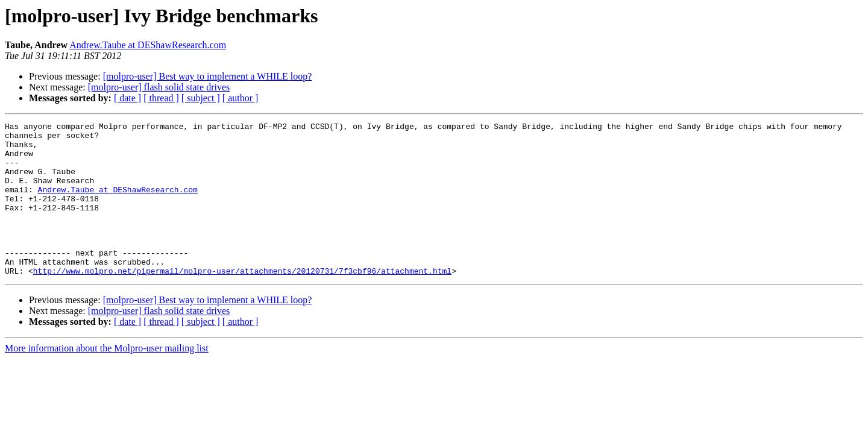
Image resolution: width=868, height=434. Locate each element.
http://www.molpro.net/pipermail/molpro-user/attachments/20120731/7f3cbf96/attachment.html (242, 301)
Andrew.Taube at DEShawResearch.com (148, 45)
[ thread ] (161, 98)
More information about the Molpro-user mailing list (107, 379)
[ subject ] (201, 98)
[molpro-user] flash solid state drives (159, 87)
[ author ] (241, 98)
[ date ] (127, 98)
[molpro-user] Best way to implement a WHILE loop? (208, 76)
